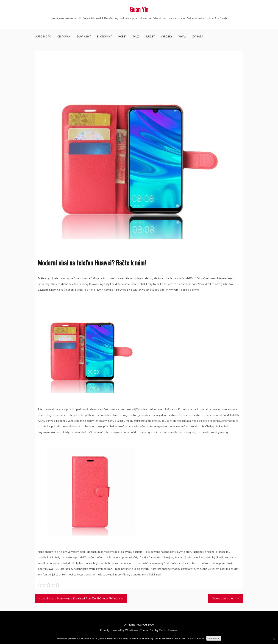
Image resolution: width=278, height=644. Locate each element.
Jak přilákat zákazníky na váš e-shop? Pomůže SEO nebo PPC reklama (82, 599)
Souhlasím (214, 638)
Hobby (123, 37)
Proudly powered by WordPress (119, 631)
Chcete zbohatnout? (224, 599)
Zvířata (198, 37)
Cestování (64, 37)
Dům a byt (84, 37)
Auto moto (43, 37)
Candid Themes (168, 631)
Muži (136, 37)
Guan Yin (139, 9)
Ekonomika (105, 37)
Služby (150, 37)
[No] (274, 639)
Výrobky (167, 37)
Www (182, 37)
